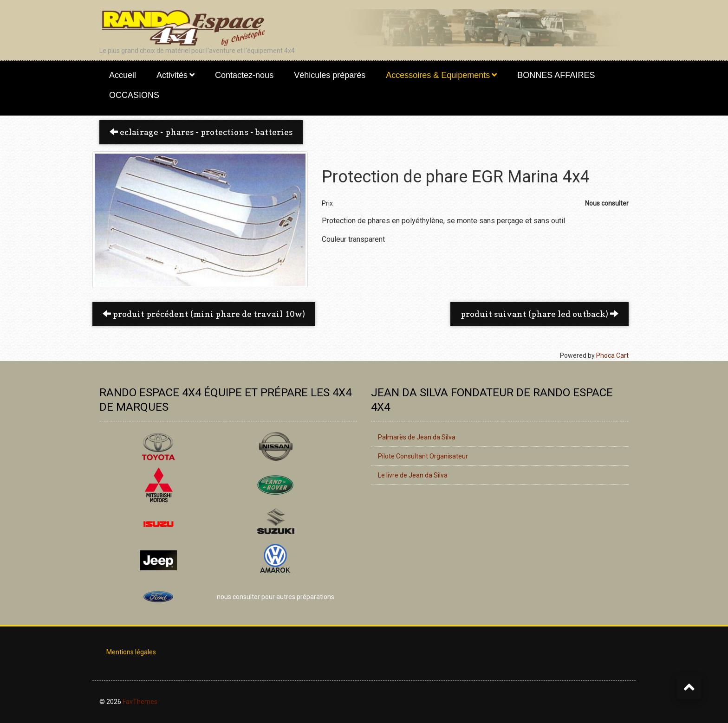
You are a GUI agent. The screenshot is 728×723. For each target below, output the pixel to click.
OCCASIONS (134, 95)
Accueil (123, 75)
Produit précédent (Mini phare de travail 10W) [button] (204, 314)
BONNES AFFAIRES (556, 75)
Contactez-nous (244, 75)
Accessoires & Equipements (438, 75)
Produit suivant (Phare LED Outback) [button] (539, 314)
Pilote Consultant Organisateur (423, 456)
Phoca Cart (612, 355)
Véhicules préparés (330, 75)
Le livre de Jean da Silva (413, 475)
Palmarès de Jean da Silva (417, 437)
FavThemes (140, 702)
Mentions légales (131, 652)
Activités (172, 75)
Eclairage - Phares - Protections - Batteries (201, 132)
